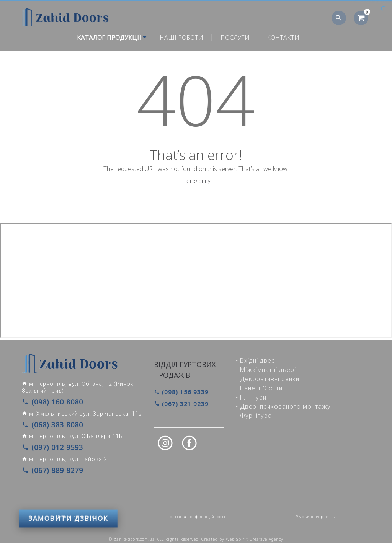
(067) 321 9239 (179, 403)
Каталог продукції (112, 38)
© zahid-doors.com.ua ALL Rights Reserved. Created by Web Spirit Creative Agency (196, 534)
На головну (196, 181)
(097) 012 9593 (47, 444)
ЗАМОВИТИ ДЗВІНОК (68, 489)
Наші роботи (181, 38)
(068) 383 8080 (47, 423)
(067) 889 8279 (47, 466)
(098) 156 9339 (179, 392)
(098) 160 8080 (47, 401)
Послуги (235, 38)
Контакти (283, 38)
